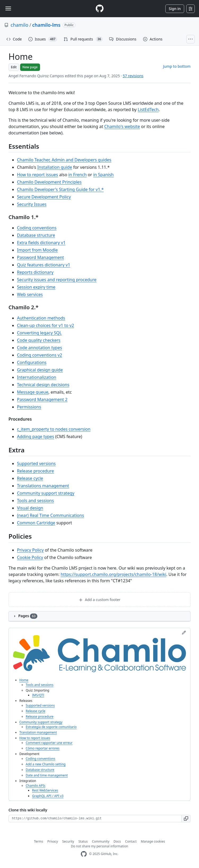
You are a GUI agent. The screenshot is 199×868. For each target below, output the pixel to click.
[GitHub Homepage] (84, 854)
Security (68, 841)
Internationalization (37, 377)
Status (83, 841)
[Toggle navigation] (8, 8)
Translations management (43, 486)
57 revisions (133, 76)
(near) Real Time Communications (50, 515)
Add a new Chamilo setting (46, 764)
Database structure (36, 235)
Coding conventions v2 (40, 355)
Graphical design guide (40, 370)
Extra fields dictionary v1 (41, 243)
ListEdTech (148, 110)
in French (78, 175)
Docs (117, 841)
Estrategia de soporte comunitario (51, 727)
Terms (39, 841)
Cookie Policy (30, 557)
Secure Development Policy (44, 197)
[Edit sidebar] (184, 633)
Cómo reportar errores (43, 748)
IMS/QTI (38, 695)
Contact (131, 841)
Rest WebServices (45, 790)
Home (24, 680)
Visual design (30, 508)
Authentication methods (41, 318)
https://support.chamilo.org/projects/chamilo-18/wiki (114, 574)
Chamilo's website (122, 126)
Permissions (29, 407)
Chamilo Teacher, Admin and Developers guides (64, 160)
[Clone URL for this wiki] (95, 819)
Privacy (53, 841)
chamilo (19, 25)
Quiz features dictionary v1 (44, 265)
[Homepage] (100, 9)
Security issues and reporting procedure (57, 280)
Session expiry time (36, 287)
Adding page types (36, 437)
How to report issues (37, 175)
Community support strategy (46, 493)
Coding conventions (37, 228)
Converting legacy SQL (39, 333)
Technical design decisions (43, 385)
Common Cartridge (36, 523)
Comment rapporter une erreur (49, 743)
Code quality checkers (39, 340)
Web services (30, 294)
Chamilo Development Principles (49, 182)
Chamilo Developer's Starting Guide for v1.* (60, 189)
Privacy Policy (30, 550)
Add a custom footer (100, 600)
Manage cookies (153, 841)
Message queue (33, 392)
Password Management (40, 257)
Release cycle (30, 478)
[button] (186, 819)
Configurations (32, 362)
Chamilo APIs (36, 786)
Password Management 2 (42, 399)
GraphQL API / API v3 (48, 796)
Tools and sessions (35, 501)
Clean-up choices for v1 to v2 (45, 325)
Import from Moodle (37, 250)
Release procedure (36, 471)
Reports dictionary (35, 272)
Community (101, 841)
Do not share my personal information (100, 846)
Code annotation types (39, 348)
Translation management (38, 732)
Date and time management (47, 775)
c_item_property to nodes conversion (54, 429)
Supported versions (36, 463)
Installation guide (55, 167)
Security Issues (32, 204)
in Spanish (103, 175)
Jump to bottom (177, 66)
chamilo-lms (47, 25)
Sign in (175, 9)
